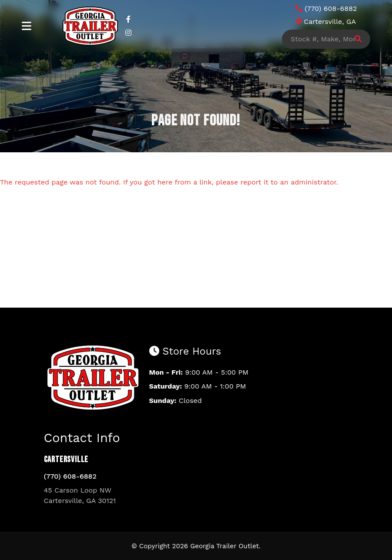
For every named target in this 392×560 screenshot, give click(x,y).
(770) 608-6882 (70, 476)
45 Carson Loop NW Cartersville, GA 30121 (80, 495)
